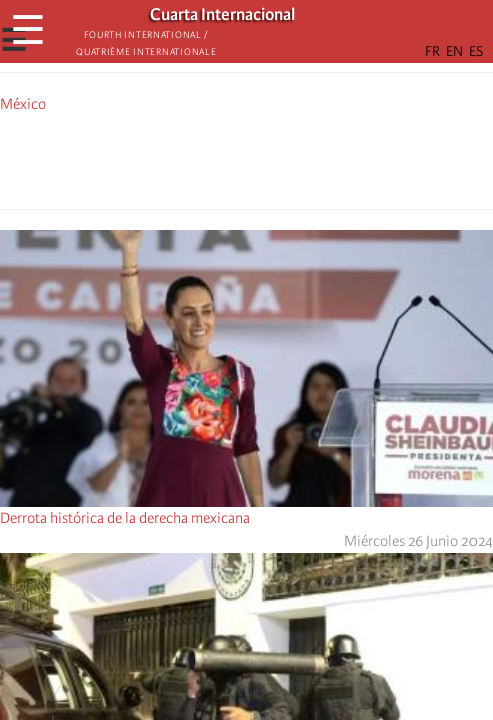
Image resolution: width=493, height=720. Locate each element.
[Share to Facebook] (191, 158)
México (23, 104)
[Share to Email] (275, 158)
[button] (303, 158)
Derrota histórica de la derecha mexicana (125, 518)
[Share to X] (219, 158)
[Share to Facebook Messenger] (247, 158)
